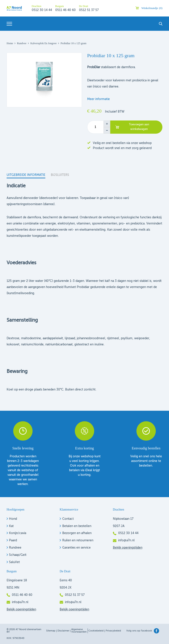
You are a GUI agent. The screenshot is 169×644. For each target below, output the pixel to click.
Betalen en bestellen (77, 526)
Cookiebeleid (96, 631)
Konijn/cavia (18, 533)
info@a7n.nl (126, 540)
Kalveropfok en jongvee (43, 43)
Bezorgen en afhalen (77, 533)
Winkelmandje (152, 8)
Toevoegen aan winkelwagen (139, 127)
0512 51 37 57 (89, 10)
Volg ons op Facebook (139, 631)
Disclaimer (63, 631)
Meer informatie (98, 99)
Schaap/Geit (18, 555)
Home (10, 43)
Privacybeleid (113, 631)
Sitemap (51, 631)
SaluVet (14, 562)
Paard (13, 540)
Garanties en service (76, 548)
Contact (68, 519)
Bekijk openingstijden (128, 548)
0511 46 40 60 (65, 10)
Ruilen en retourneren (78, 540)
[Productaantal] (95, 127)
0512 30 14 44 (42, 10)
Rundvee (22, 43)
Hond (13, 519)
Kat (11, 526)
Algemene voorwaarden (79, 631)
